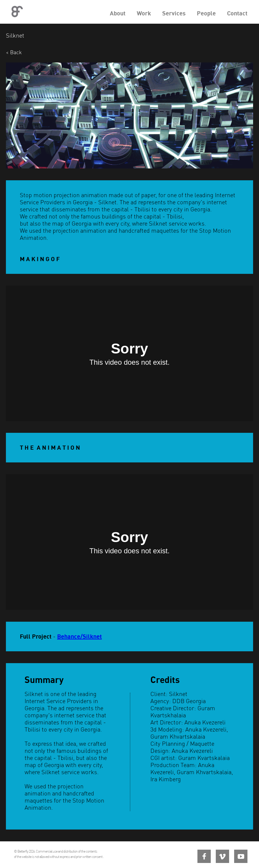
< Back (14, 52)
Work (144, 13)
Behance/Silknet (79, 636)
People (206, 13)
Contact (237, 13)
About (118, 13)
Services (174, 13)
